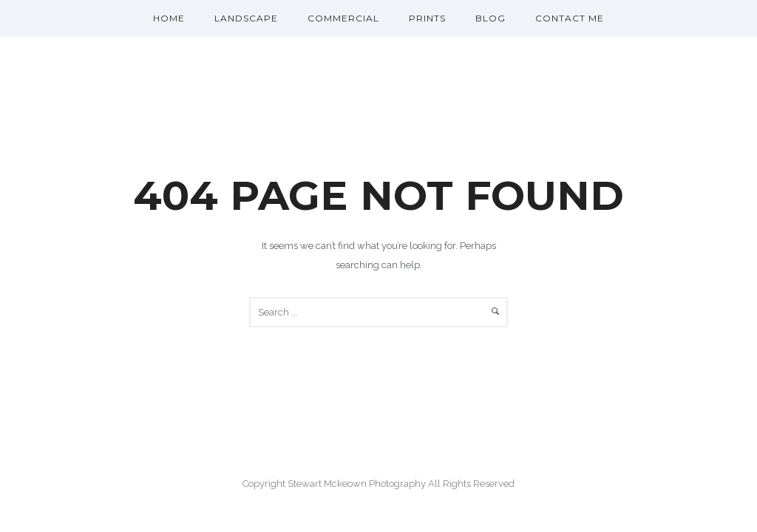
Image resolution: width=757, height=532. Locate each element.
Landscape (246, 18)
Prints (427, 18)
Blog (490, 18)
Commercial (343, 18)
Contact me (570, 18)
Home (169, 18)
